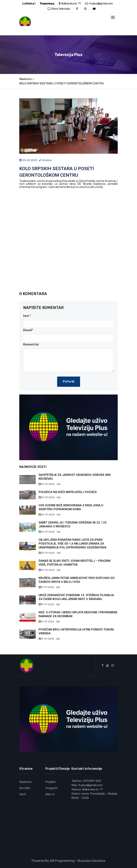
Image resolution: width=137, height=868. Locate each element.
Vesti (23, 794)
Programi (51, 788)
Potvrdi (69, 381)
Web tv (50, 794)
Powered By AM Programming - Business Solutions (68, 861)
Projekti (50, 782)
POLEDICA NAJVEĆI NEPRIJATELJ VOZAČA (68, 492)
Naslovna (25, 79)
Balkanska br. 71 (70, 4)
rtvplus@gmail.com (99, 4)
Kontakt (25, 788)
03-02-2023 (28, 160)
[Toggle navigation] (113, 17)
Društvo (45, 160)
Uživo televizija (59, 9)
